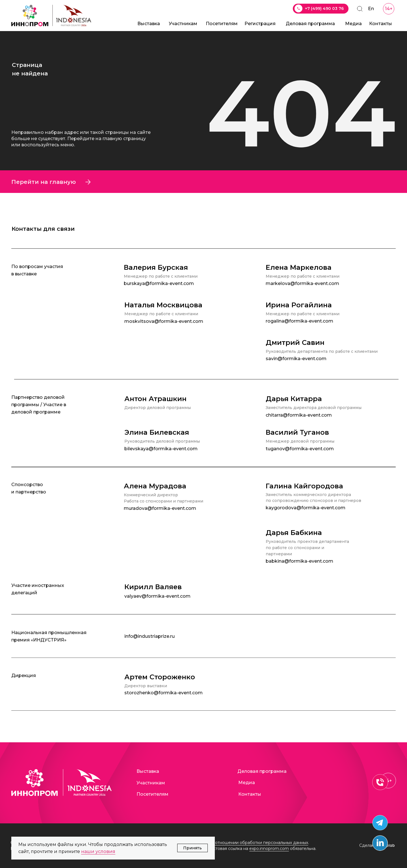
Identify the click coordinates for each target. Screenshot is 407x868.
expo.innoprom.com (269, 849)
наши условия (98, 851)
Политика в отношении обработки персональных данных (249, 843)
